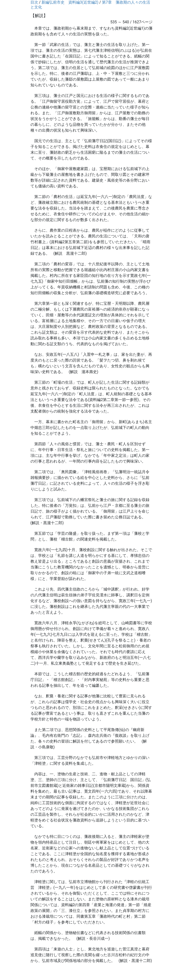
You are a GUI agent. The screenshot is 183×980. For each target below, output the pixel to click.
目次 (34, 2)
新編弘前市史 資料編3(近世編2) (70, 2)
